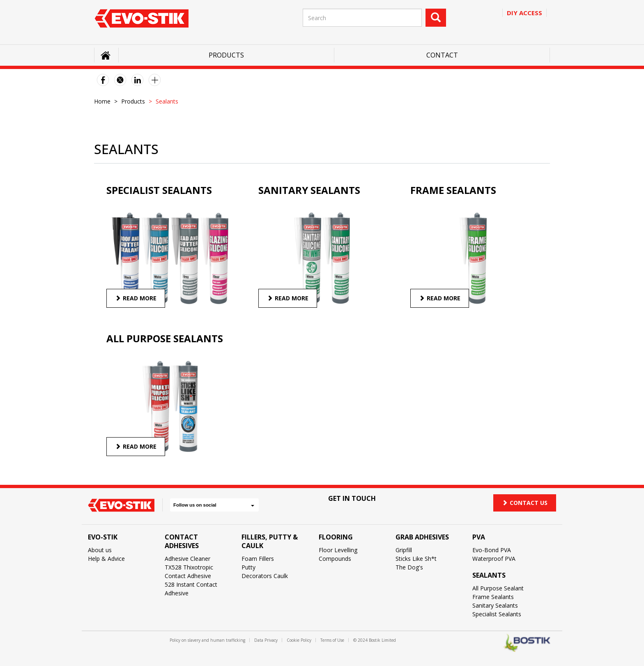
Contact (442, 55)
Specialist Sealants (497, 614)
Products (226, 55)
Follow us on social (214, 505)
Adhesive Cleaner (187, 559)
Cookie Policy (299, 640)
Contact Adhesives (182, 541)
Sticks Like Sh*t (416, 559)
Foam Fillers (258, 559)
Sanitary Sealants (495, 605)
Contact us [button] (525, 503)
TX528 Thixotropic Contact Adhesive (189, 572)
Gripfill (404, 550)
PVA (479, 537)
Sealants (489, 575)
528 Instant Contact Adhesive (191, 589)
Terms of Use (332, 640)
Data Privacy (266, 640)
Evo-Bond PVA (492, 550)
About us (100, 550)
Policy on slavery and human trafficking (207, 640)
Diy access (524, 13)
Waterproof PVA (494, 559)
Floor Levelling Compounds (338, 554)
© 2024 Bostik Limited (375, 640)
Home (102, 101)
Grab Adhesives (422, 537)
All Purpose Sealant (498, 588)
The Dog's (409, 567)
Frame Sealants (493, 597)
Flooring (336, 537)
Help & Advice (106, 559)
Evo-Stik (103, 537)
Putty (248, 567)
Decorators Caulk (265, 576)
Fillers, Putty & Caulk (270, 541)
